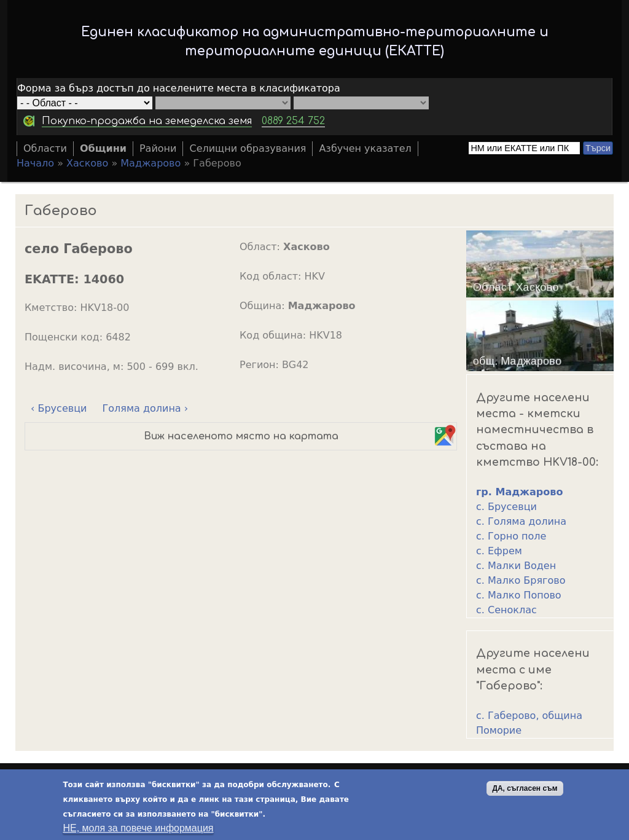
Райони (158, 148)
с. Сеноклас (506, 610)
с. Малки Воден (516, 566)
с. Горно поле (511, 536)
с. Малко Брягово (521, 580)
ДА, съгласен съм (525, 791)
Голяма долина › (146, 408)
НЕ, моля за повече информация (138, 831)
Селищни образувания (248, 148)
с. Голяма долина (521, 521)
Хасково (87, 163)
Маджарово (150, 163)
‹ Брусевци (59, 408)
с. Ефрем (499, 551)
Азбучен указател (365, 148)
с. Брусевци (506, 507)
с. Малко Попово (519, 595)
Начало (35, 163)
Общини (103, 148)
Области (45, 148)
